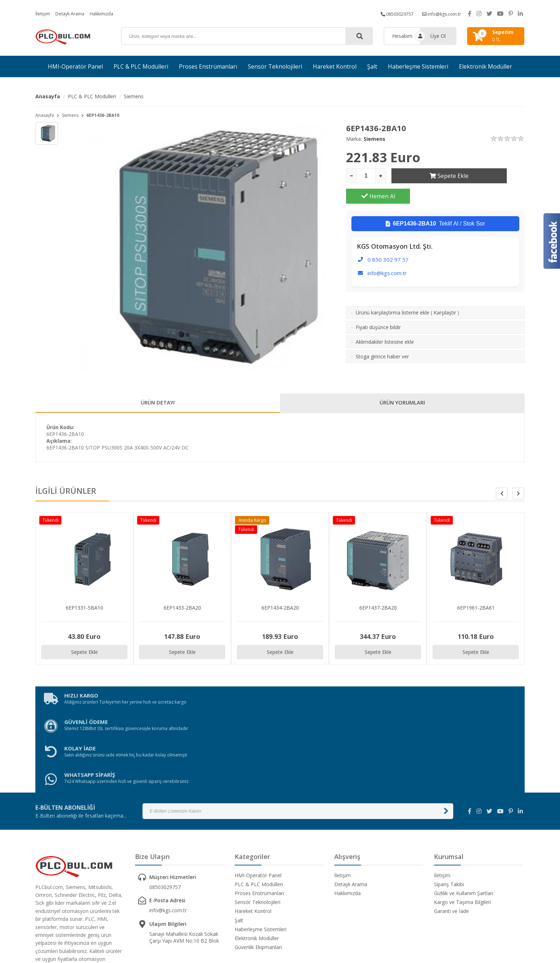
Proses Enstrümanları (208, 66)
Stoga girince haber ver (382, 336)
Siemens (134, 96)
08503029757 (390, 13)
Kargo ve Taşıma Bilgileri (462, 831)
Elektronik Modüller (486, 66)
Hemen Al (493, 176)
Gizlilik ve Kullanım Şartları (464, 822)
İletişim (44, 13)
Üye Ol (438, 36)
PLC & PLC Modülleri (141, 66)
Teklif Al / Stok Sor (435, 203)
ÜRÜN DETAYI (158, 404)
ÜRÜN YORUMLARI (402, 404)
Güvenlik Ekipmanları (258, 876)
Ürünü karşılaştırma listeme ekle (392, 292)
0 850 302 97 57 (388, 239)
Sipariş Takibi (449, 813)
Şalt (372, 66)
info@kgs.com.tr (439, 13)
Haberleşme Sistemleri (418, 66)
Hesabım (402, 36)
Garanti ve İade (451, 840)
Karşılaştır (445, 292)
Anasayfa (48, 96)
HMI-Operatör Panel (75, 66)
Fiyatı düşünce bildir (378, 307)
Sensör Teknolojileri (275, 66)
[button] (518, 496)
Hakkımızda (109, 13)
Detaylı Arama (74, 13)
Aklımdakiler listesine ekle (385, 321)
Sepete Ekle (423, 176)
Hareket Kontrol (335, 66)
